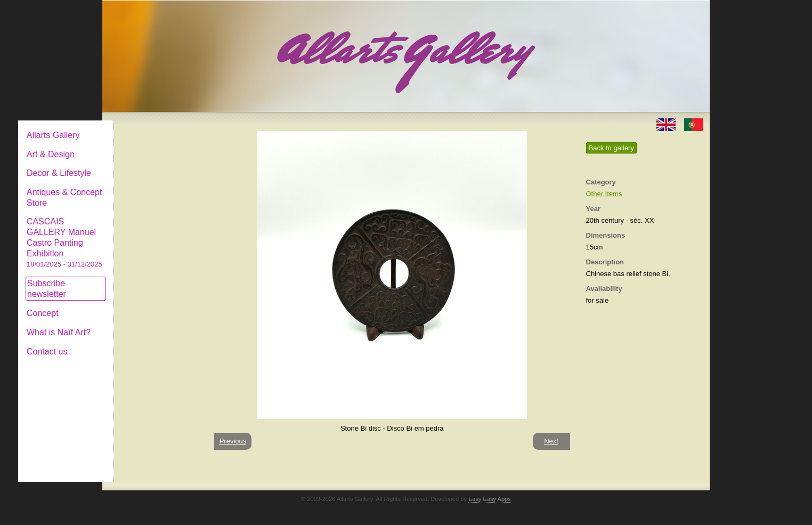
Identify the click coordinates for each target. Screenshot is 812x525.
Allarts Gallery (141, 127)
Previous (233, 441)
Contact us (135, 343)
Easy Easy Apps (490, 499)
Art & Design (139, 146)
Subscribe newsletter (135, 280)
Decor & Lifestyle (147, 164)
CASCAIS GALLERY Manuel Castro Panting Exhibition (152, 234)
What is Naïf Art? (147, 324)
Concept (131, 305)
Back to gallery (611, 148)
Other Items (604, 194)
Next (551, 441)
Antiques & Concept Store (152, 189)
